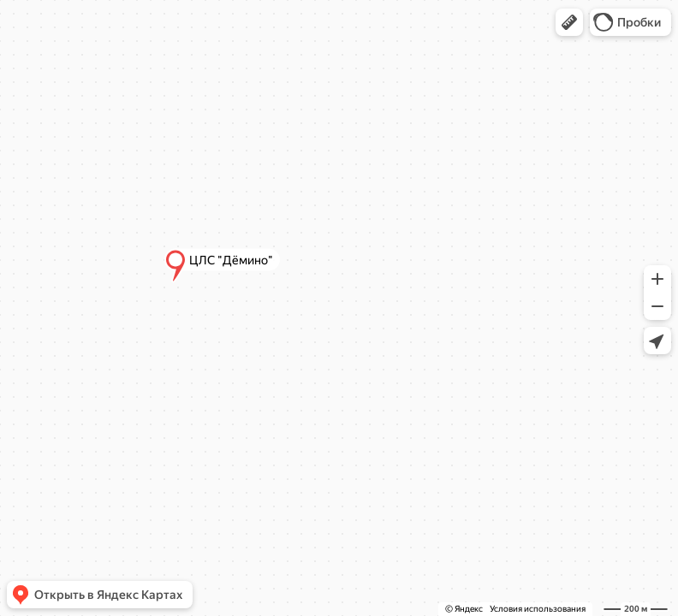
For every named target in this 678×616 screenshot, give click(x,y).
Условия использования (538, 609)
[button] (569, 22)
